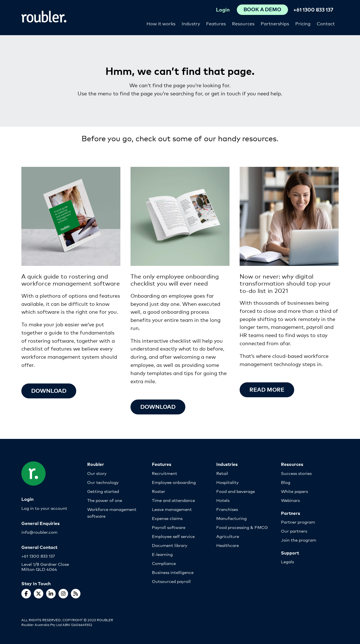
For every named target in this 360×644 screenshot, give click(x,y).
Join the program (299, 540)
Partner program (298, 522)
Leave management (172, 509)
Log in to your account (44, 508)
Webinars (290, 500)
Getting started (103, 491)
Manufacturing (231, 518)
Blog (286, 482)
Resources (243, 23)
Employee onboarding (174, 482)
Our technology (103, 482)
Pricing (303, 23)
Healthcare (228, 545)
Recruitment (165, 473)
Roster (158, 491)
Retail (222, 473)
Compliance (164, 563)
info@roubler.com (39, 532)
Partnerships (275, 23)
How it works (161, 23)
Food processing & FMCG (242, 527)
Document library (170, 545)
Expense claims (167, 518)
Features (216, 23)
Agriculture (228, 536)
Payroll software (169, 527)
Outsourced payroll (171, 581)
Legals (287, 561)
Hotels (223, 500)
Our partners (294, 531)
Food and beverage (236, 491)
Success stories (296, 473)
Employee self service (173, 536)
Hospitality (228, 482)
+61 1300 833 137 (313, 9)
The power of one (105, 500)
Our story (97, 473)
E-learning (162, 554)
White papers (294, 491)
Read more (267, 389)
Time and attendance (173, 500)
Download (49, 390)
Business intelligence (173, 572)
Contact (326, 23)
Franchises (227, 509)
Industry (191, 23)
